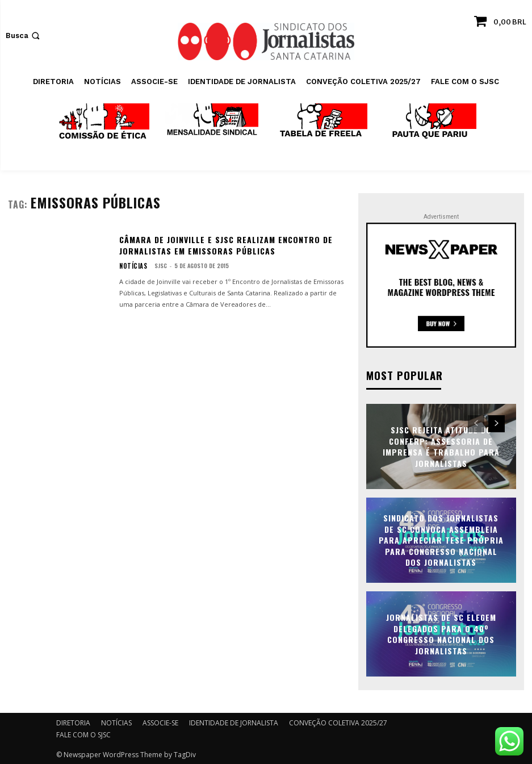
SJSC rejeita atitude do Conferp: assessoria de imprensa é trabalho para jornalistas (441, 445)
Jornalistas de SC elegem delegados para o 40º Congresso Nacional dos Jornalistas (441, 633)
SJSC (156, 266)
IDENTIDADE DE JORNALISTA (234, 722)
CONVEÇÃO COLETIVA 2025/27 (338, 722)
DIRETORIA (73, 722)
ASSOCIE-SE (160, 722)
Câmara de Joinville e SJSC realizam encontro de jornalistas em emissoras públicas (226, 245)
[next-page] (497, 423)
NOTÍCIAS (131, 266)
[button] (24, 36)
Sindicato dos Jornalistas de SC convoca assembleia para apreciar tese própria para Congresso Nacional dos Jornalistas (441, 539)
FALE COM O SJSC (83, 734)
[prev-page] (476, 423)
